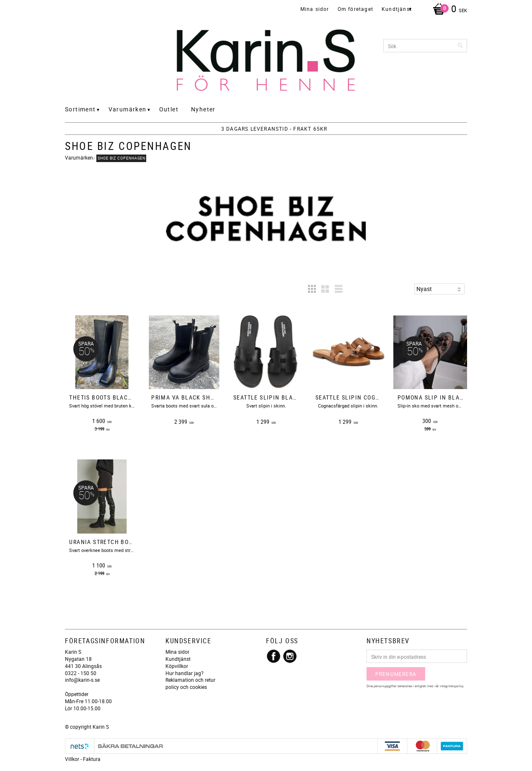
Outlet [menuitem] (169, 109)
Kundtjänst (178, 659)
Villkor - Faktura (83, 759)
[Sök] (461, 46)
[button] (312, 289)
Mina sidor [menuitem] (315, 9)
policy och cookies (186, 687)
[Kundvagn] (448, 10)
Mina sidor (177, 652)
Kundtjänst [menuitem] (397, 9)
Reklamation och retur (190, 680)
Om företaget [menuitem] (355, 9)
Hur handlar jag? (185, 673)
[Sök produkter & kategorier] (425, 46)
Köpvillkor (177, 666)
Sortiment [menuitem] (80, 109)
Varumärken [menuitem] (128, 109)
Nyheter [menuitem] (203, 109)
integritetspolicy (452, 686)
